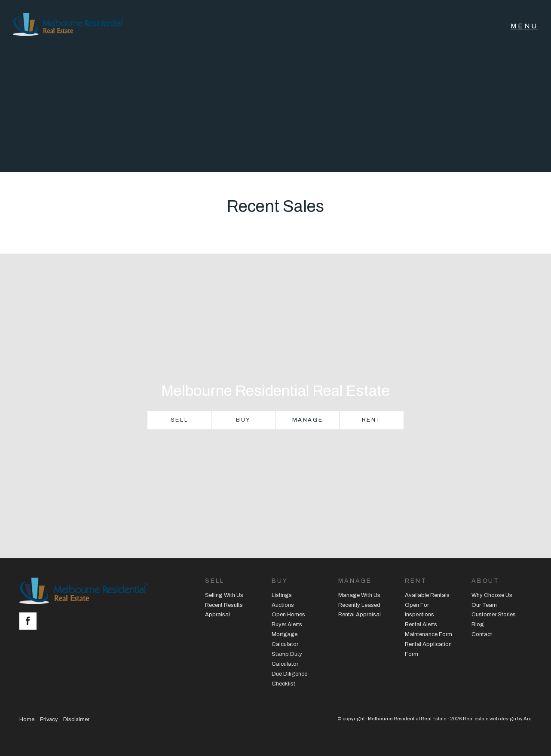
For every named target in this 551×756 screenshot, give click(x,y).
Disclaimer (76, 719)
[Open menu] (524, 27)
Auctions (283, 605)
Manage (308, 420)
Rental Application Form (428, 649)
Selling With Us (224, 595)
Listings (282, 595)
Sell (179, 420)
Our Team (484, 605)
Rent (372, 420)
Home (27, 719)
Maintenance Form (429, 634)
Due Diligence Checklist (289, 679)
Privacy (49, 719)
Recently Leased (359, 605)
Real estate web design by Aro (497, 719)
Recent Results (224, 605)
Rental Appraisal (360, 615)
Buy (243, 420)
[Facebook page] (30, 622)
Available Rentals (427, 595)
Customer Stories (494, 615)
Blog (478, 624)
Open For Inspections (419, 610)
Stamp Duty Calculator (287, 659)
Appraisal (217, 615)
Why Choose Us (492, 595)
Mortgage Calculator (285, 639)
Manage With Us (359, 595)
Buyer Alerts (287, 624)
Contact (482, 634)
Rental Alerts (421, 624)
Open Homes (288, 615)
